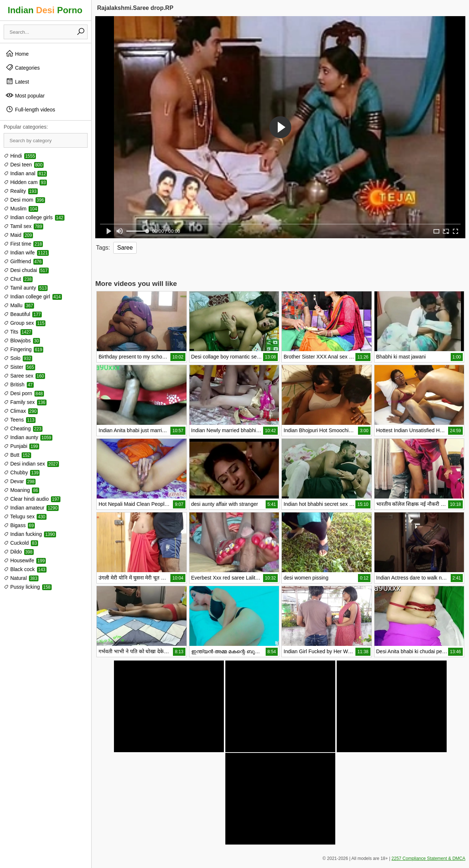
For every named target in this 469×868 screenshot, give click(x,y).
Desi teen (24, 165)
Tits (18, 332)
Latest (17, 81)
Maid (18, 235)
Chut (18, 279)
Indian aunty (28, 437)
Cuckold (21, 543)
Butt (17, 455)
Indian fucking (30, 534)
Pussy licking (28, 587)
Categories (23, 67)
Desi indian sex (31, 464)
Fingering (23, 349)
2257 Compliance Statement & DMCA (429, 858)
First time (23, 244)
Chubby (22, 472)
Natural (21, 578)
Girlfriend (23, 261)
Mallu (19, 305)
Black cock (25, 569)
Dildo (19, 552)
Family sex (25, 402)
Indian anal (25, 173)
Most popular (25, 95)
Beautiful (23, 314)
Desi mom (24, 200)
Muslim (21, 209)
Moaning (21, 490)
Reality (21, 191)
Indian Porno (45, 10)
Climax (21, 411)
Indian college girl (33, 297)
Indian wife (26, 253)
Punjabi (21, 446)
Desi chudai (26, 270)
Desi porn (24, 393)
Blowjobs (22, 341)
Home (17, 54)
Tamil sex (23, 226)
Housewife (25, 560)
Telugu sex (25, 516)
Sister (19, 367)
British (19, 385)
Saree (125, 248)
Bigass (19, 525)
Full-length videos (30, 109)
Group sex (25, 323)
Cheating (23, 429)
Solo (18, 358)
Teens (20, 420)
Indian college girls (34, 217)
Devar (20, 481)
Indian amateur (31, 508)
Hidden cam (25, 182)
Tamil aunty (26, 288)
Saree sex (24, 376)
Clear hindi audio (32, 499)
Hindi (20, 156)
